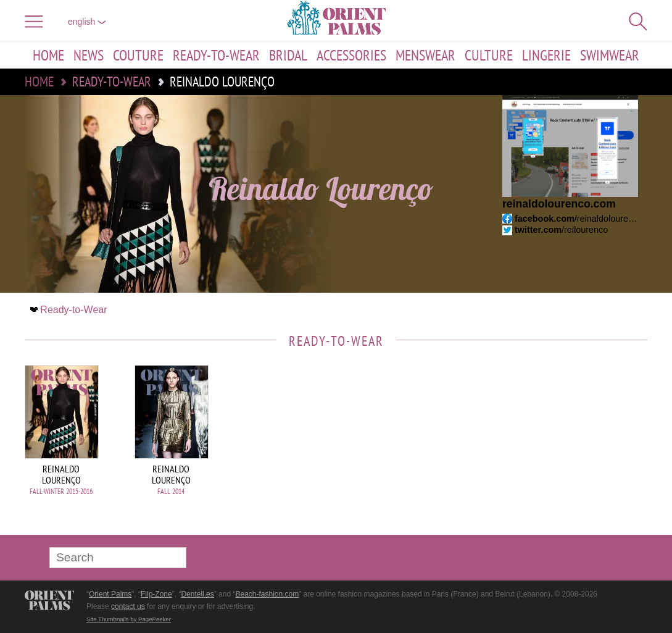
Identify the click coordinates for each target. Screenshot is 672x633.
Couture (138, 55)
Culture (489, 55)
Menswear (425, 55)
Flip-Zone (156, 594)
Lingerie (546, 55)
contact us (128, 606)
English (87, 22)
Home (48, 55)
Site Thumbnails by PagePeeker (129, 619)
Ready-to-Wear (216, 55)
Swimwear (610, 55)
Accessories (351, 55)
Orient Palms (110, 594)
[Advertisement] (561, 448)
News (89, 55)
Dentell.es (197, 594)
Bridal (288, 55)
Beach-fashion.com (267, 594)
